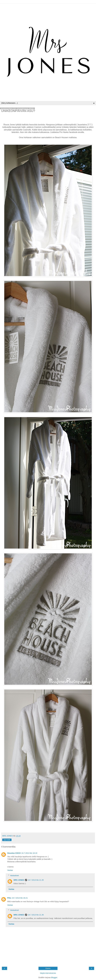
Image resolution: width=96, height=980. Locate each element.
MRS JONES (19, 880)
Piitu (9, 898)
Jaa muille (7, 840)
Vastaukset (14, 875)
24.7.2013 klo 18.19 (29, 853)
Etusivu (48, 968)
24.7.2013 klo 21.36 (36, 915)
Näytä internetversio (48, 973)
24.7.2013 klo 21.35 (36, 880)
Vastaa (10, 870)
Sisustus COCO (14, 853)
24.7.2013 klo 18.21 (20, 898)
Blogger (54, 977)
